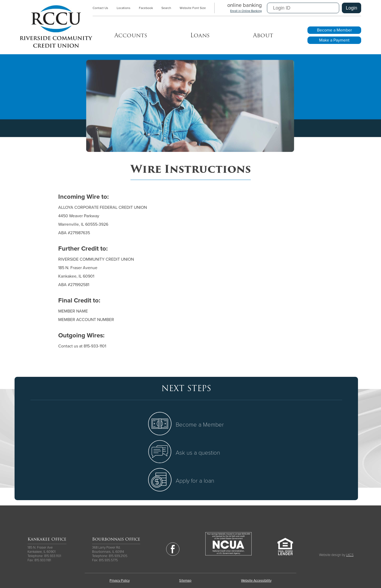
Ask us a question (198, 453)
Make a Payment (334, 40)
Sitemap (185, 581)
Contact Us (100, 8)
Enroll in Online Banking (246, 11)
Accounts (131, 35)
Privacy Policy (120, 581)
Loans (200, 35)
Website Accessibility (256, 581)
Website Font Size (193, 8)
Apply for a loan (195, 481)
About (263, 35)
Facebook (146, 8)
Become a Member (334, 30)
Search (166, 8)
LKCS (350, 555)
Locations (124, 8)
